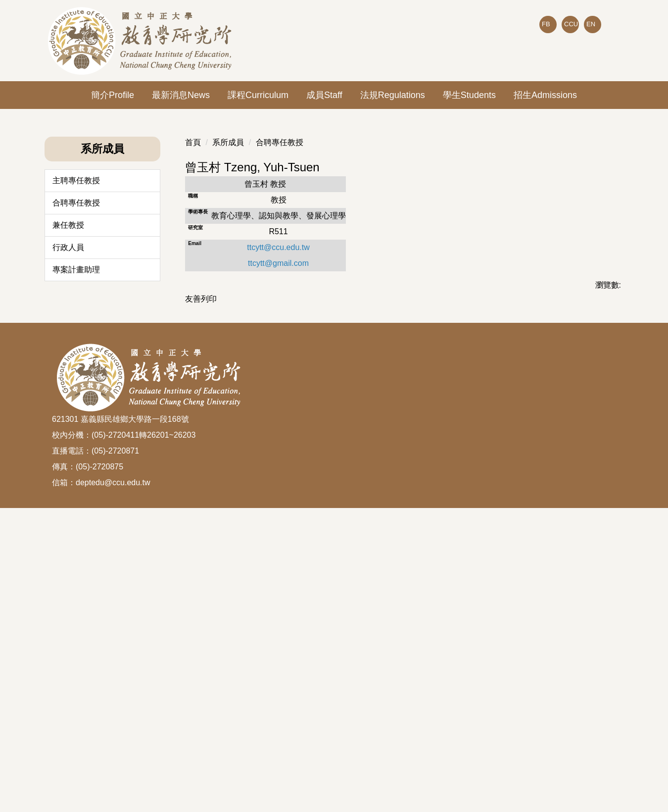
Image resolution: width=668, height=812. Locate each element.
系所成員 (228, 420)
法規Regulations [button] (393, 95)
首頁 (193, 420)
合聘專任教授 (76, 481)
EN (591, 24)
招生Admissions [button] (545, 95)
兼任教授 (68, 503)
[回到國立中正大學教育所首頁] (141, 41)
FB (546, 24)
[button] (52, 249)
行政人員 (68, 525)
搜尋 (608, 45)
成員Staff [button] (324, 95)
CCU (571, 24)
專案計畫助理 (76, 547)
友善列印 (201, 577)
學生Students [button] (469, 95)
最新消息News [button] (181, 95)
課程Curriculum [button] (258, 95)
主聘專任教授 (76, 458)
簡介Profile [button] (113, 95)
